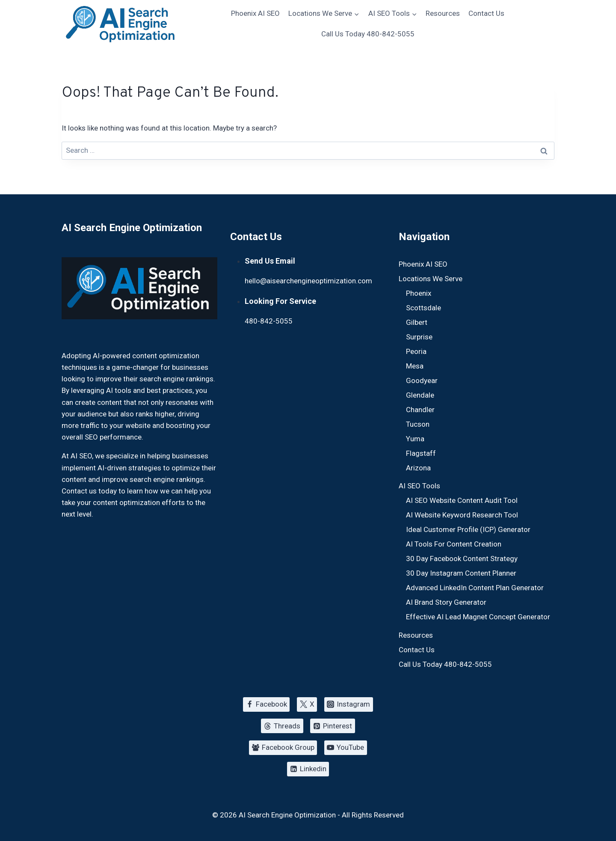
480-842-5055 (269, 321)
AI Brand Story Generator (446, 602)
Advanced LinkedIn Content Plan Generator (475, 588)
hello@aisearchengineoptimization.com (308, 281)
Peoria (416, 351)
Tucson (418, 424)
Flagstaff (421, 453)
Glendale (420, 395)
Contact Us (486, 13)
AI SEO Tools (419, 486)
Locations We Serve (431, 279)
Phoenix (419, 293)
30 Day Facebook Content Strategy (462, 559)
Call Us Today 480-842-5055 (368, 34)
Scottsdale (423, 308)
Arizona (418, 468)
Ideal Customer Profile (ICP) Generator (468, 529)
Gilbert (417, 322)
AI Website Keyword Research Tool (462, 515)
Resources (443, 13)
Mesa (415, 366)
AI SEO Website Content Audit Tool (462, 500)
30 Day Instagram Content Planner (461, 573)
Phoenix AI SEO (255, 13)
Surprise (419, 337)
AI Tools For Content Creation (454, 544)
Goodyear (422, 380)
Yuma (415, 439)
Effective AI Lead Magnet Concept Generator (478, 617)
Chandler (420, 410)
